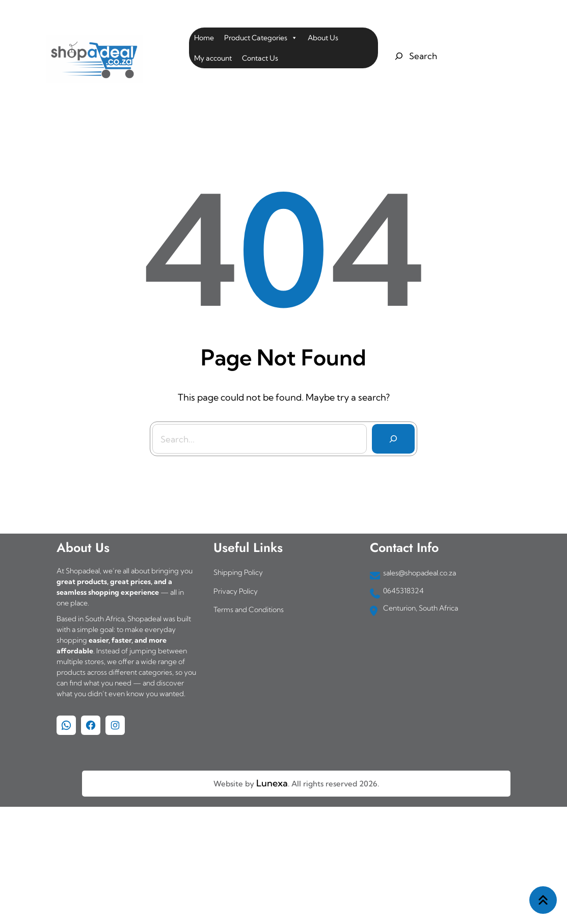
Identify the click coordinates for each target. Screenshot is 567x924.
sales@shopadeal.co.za (420, 573)
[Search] (393, 438)
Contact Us (260, 58)
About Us (323, 38)
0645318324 (403, 591)
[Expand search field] (414, 56)
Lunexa (272, 783)
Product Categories (261, 38)
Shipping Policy (238, 572)
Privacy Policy (236, 591)
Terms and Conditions (249, 610)
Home (204, 38)
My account (213, 58)
